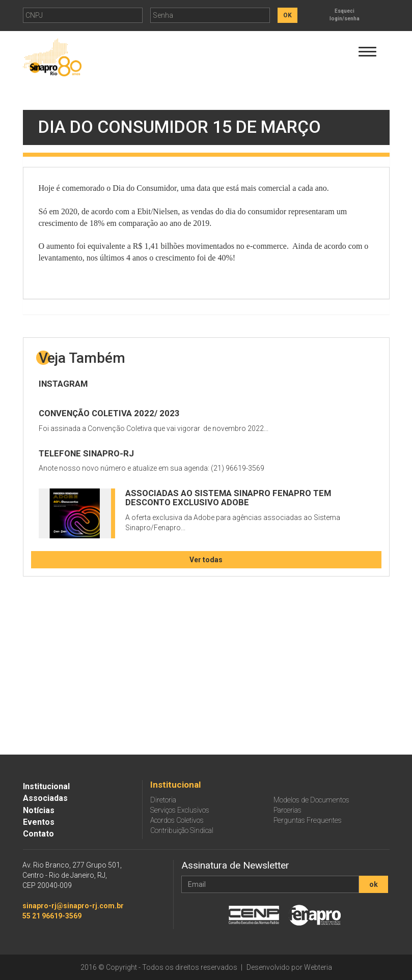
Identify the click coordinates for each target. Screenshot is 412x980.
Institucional (46, 786)
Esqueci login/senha (345, 15)
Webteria (318, 967)
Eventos (39, 822)
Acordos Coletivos (177, 820)
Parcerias (287, 810)
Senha (163, 15)
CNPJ (34, 15)
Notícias (39, 810)
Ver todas (206, 560)
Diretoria (163, 800)
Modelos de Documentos (311, 800)
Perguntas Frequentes (308, 820)
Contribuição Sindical (182, 830)
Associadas (45, 798)
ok (374, 884)
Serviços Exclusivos (180, 810)
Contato (38, 834)
